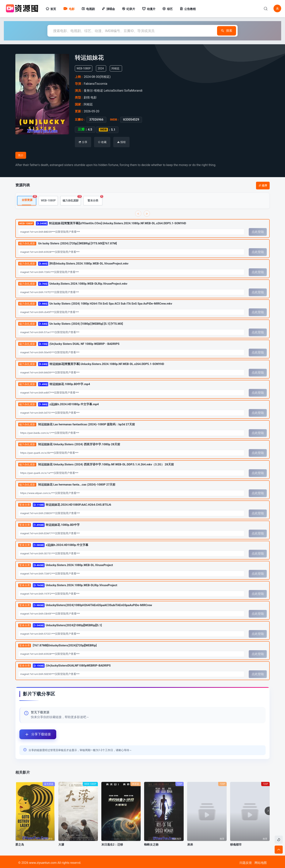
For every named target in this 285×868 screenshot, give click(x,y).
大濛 (61, 853)
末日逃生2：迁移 (112, 853)
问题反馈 (246, 863)
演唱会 (108, 9)
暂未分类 (95, 208)
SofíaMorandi (134, 91)
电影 (69, 9)
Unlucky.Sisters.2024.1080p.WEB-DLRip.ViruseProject (68, 594)
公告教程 (188, 9)
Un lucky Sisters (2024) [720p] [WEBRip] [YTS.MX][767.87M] (68, 252)
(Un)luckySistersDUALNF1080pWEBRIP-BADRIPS (64, 674)
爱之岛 (20, 853)
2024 (103, 68)
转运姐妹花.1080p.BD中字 (49, 533)
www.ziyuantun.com (43, 863)
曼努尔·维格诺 (94, 91)
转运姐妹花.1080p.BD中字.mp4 (54, 393)
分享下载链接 (35, 734)
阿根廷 (118, 68)
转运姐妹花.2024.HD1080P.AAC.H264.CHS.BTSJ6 (65, 513)
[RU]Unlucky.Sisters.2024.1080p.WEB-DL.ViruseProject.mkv (73, 272)
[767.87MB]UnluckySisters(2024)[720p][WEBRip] (57, 654)
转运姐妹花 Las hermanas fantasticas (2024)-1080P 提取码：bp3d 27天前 (77, 433)
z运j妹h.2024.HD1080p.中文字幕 (53, 554)
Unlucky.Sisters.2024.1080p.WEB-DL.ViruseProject (66, 574)
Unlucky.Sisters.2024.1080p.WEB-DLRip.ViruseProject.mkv (73, 292)
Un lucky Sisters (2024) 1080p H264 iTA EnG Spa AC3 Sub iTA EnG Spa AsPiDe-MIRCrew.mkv (95, 312)
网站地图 (261, 863)
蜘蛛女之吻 (151, 853)
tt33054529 (130, 120)
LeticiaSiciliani (114, 91)
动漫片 (149, 9)
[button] (267, 819)
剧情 (87, 97)
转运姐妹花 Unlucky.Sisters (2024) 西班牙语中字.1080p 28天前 (69, 453)
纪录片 (128, 9)
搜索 (226, 31)
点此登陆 (258, 240)
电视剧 (88, 9)
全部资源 (29, 207)
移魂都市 (236, 853)
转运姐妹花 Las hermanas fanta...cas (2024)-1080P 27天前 (67, 493)
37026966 (95, 120)
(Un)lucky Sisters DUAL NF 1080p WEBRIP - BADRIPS (69, 352)
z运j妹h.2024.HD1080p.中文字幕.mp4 (59, 413)
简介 (21, 155)
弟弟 (190, 853)
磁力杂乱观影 (72, 208)
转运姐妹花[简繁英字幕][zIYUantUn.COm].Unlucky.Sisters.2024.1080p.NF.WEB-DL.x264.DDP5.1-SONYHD (102, 232)
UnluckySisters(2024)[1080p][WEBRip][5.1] (60, 634)
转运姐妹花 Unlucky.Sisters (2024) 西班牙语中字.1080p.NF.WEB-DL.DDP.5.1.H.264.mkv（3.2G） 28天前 (96, 473)
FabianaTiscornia (97, 84)
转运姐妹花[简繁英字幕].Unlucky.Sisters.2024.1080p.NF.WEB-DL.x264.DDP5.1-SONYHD (91, 373)
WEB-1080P (48, 209)
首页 (51, 9)
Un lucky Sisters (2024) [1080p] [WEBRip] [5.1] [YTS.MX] (71, 332)
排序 (263, 186)
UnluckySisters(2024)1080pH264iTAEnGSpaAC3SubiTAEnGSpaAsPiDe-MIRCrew (85, 614)
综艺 (168, 9)
